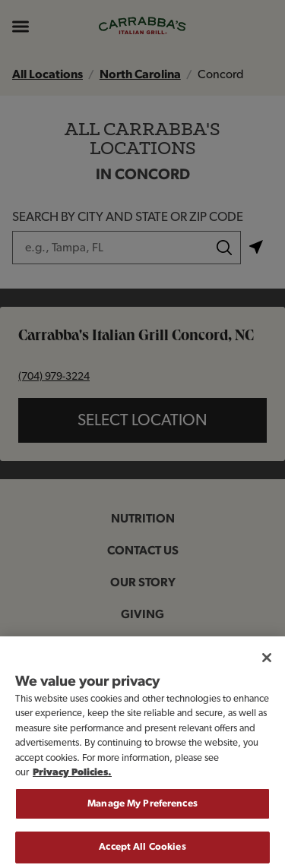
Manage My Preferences (142, 811)
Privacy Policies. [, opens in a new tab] (72, 780)
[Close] (267, 664)
